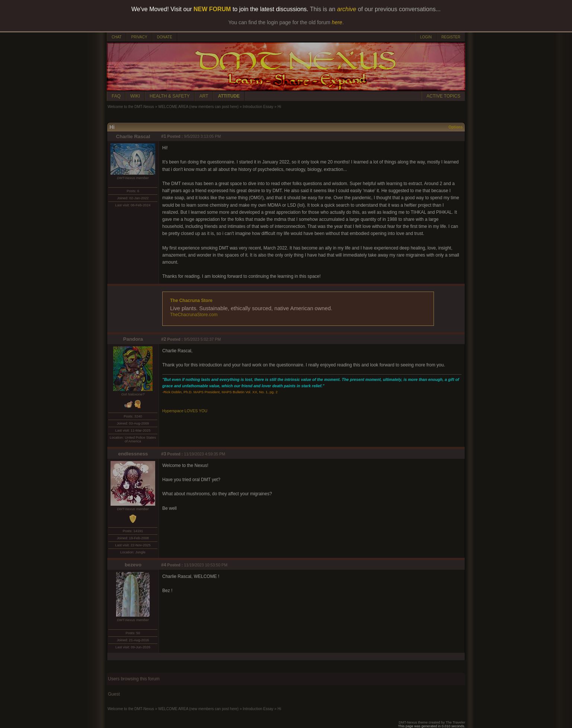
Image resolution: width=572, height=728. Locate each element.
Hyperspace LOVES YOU (185, 411)
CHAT (116, 37)
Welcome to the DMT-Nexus (131, 107)
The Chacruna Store (191, 301)
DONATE (165, 37)
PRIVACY (139, 37)
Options (456, 127)
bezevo (133, 565)
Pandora (133, 339)
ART (204, 96)
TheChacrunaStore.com (194, 315)
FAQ (116, 96)
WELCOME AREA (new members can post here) (198, 107)
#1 (164, 136)
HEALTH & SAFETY (170, 96)
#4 (164, 565)
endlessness (133, 454)
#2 (164, 339)
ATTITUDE (229, 96)
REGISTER (451, 37)
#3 (164, 454)
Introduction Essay (258, 107)
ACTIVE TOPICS (443, 96)
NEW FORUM (212, 9)
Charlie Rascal (133, 136)
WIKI (135, 96)
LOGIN (426, 37)
